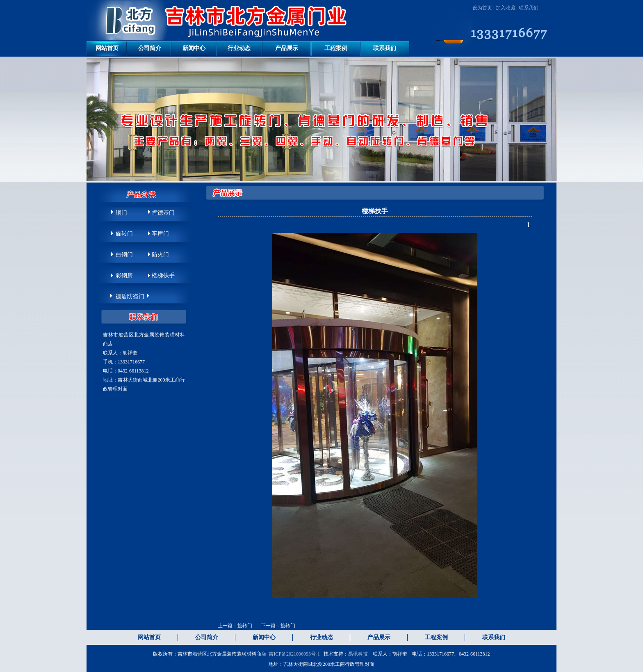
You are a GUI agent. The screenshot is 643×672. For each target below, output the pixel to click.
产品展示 (287, 48)
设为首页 (482, 8)
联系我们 (529, 8)
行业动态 (239, 48)
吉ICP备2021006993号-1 (294, 654)
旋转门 (124, 234)
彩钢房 (124, 275)
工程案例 (336, 48)
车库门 (160, 234)
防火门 (160, 255)
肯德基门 (163, 213)
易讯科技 (358, 654)
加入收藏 (506, 8)
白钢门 (124, 255)
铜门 (121, 213)
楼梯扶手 (163, 275)
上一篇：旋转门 (236, 626)
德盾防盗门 (130, 296)
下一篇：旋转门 (278, 626)
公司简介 (150, 48)
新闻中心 (194, 48)
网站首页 (107, 48)
